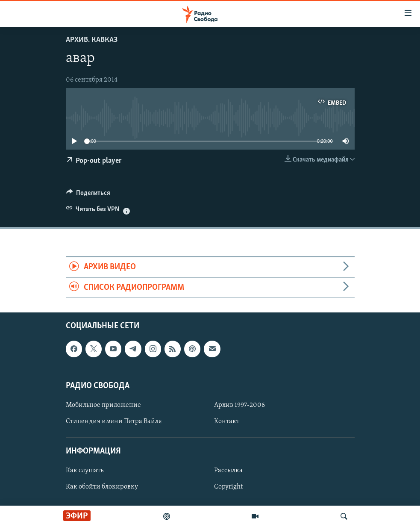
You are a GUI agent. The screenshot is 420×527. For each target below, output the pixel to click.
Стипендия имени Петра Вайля (114, 421)
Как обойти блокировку (102, 487)
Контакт (227, 421)
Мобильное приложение (103, 405)
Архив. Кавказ (92, 40)
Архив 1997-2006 (239, 405)
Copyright (228, 487)
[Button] (88, 195)
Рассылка (228, 471)
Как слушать (85, 471)
